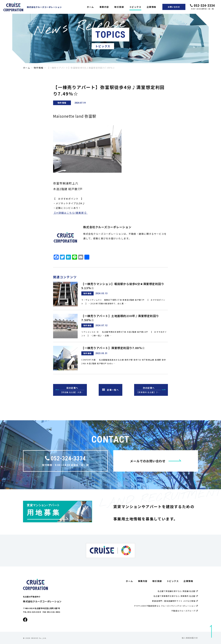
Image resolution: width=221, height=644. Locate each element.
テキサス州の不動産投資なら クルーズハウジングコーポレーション (166, 606)
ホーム (90, 7)
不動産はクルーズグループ (185, 611)
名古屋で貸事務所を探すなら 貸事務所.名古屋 (176, 596)
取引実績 (119, 7)
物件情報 (39, 68)
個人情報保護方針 (190, 638)
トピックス (135, 7)
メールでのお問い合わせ (156, 461)
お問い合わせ (174, 7)
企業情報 (151, 7)
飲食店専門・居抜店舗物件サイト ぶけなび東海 (175, 601)
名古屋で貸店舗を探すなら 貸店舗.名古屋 (178, 591)
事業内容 (104, 7)
